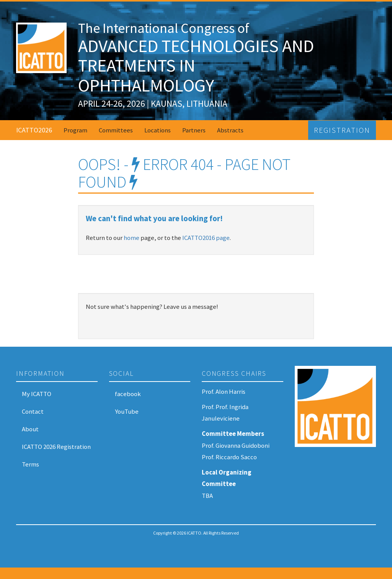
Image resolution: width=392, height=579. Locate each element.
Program (75, 130)
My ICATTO (37, 394)
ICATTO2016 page (206, 238)
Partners (194, 130)
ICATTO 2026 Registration (56, 447)
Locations (158, 130)
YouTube (127, 411)
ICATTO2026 (34, 130)
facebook (128, 394)
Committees (116, 130)
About (30, 429)
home (131, 238)
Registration (342, 130)
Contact (33, 411)
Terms (30, 464)
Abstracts (230, 130)
